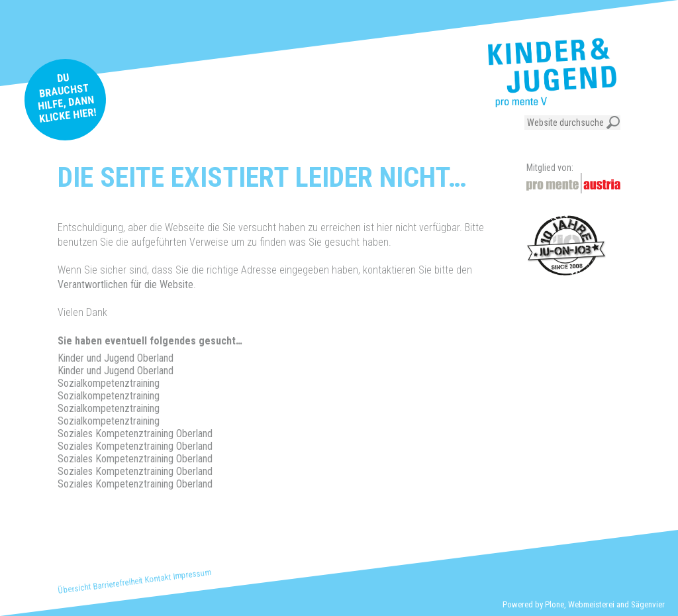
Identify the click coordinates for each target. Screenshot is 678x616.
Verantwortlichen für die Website (125, 284)
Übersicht (74, 589)
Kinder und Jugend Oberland (116, 358)
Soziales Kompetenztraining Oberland (135, 434)
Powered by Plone (533, 604)
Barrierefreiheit (118, 583)
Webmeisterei (591, 604)
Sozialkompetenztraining (109, 383)
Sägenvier (648, 604)
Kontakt (158, 578)
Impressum (192, 574)
